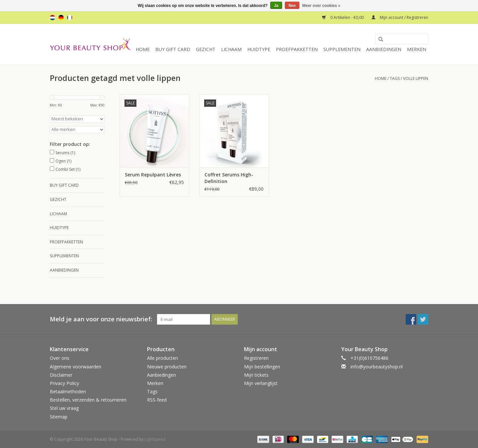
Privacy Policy (64, 383)
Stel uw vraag (64, 408)
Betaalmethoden (68, 391)
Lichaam (231, 49)
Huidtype (259, 49)
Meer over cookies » (321, 6)
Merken (417, 49)
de (61, 18)
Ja (276, 6)
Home (143, 49)
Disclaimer (61, 375)
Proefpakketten (297, 49)
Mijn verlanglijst (261, 383)
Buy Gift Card (173, 49)
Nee (292, 6)
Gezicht (206, 49)
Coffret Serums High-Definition (229, 178)
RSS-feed (157, 400)
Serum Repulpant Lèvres (153, 175)
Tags (395, 78)
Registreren (256, 358)
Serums (65, 153)
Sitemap (59, 417)
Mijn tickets (256, 375)
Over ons (60, 358)
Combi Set (68, 169)
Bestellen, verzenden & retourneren (88, 400)
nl (52, 18)
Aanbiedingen (384, 49)
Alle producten (162, 358)
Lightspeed (155, 439)
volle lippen (416, 78)
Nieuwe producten (167, 367)
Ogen (63, 161)
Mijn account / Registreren (400, 17)
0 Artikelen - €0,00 (343, 17)
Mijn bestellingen (262, 367)
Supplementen (342, 49)
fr (70, 18)
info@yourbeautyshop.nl (377, 367)
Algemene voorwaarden (76, 367)
